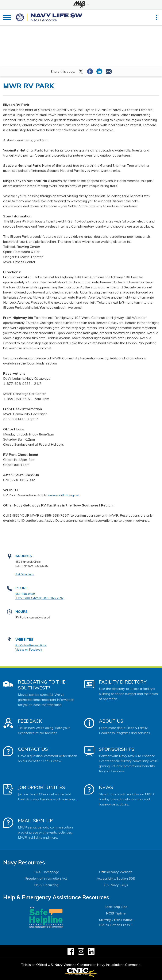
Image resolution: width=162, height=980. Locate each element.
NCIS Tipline (116, 913)
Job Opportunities (41, 787)
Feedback (30, 721)
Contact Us (33, 749)
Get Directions (25, 574)
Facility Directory (123, 682)
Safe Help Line (116, 907)
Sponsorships (117, 749)
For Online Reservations (31, 645)
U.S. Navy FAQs (116, 885)
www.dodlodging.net (64, 495)
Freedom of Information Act (46, 878)
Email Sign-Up (35, 820)
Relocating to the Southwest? (42, 685)
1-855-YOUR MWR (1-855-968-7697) (40, 598)
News (106, 787)
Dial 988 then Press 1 (116, 925)
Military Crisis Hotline (116, 920)
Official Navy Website (116, 872)
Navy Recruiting (46, 885)
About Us (111, 721)
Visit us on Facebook (29, 650)
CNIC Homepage (46, 872)
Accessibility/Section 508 (116, 878)
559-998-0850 (25, 594)
